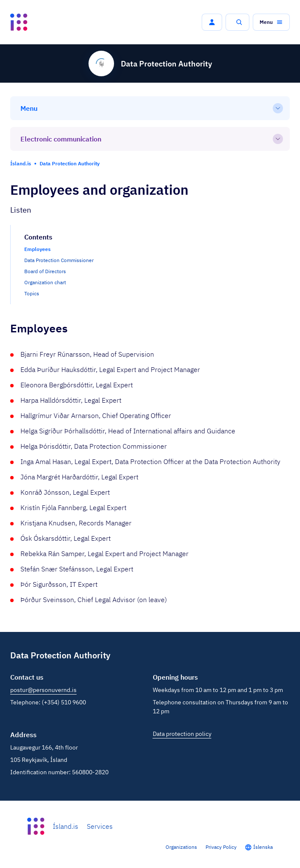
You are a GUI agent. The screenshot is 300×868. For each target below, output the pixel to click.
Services (100, 826)
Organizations (181, 847)
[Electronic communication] (150, 139)
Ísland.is (66, 826)
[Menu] (150, 108)
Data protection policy (182, 734)
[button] (212, 22)
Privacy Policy (221, 847)
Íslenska (263, 847)
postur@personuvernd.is (43, 690)
